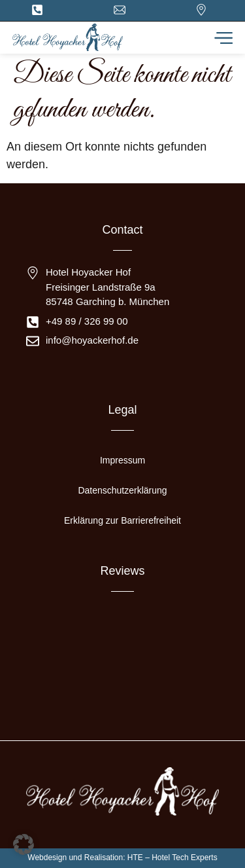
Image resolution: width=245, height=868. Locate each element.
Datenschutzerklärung (122, 490)
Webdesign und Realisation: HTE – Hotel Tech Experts (122, 858)
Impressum (122, 460)
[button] (24, 844)
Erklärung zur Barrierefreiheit (122, 520)
